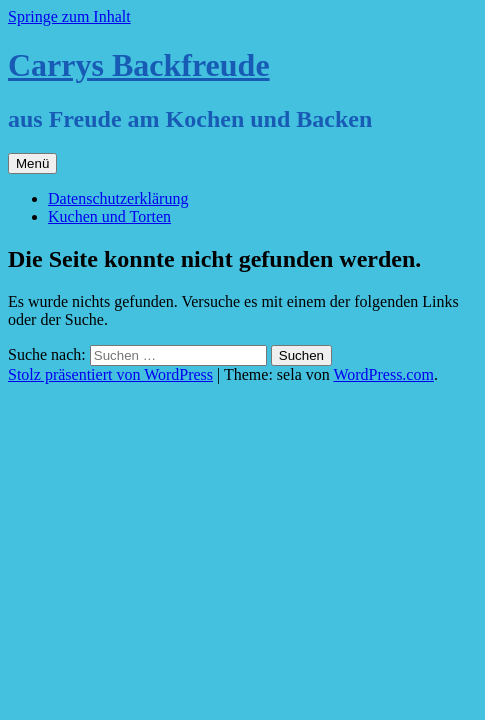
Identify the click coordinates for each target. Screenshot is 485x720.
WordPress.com (383, 374)
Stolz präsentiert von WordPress (110, 374)
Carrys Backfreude (139, 65)
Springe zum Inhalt (69, 16)
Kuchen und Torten (109, 216)
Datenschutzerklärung (118, 198)
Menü (32, 163)
